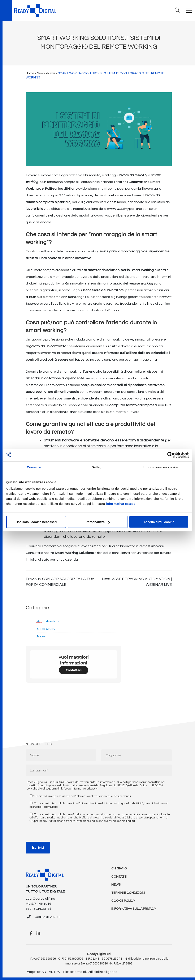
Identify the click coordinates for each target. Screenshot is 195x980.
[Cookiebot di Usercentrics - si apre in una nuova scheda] (170, 455)
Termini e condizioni (128, 894)
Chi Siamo (119, 869)
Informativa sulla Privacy (134, 911)
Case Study (46, 629)
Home (30, 73)
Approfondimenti (50, 621)
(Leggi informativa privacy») (81, 789)
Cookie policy (124, 902)
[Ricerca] (177, 10)
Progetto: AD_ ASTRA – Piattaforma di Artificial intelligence (72, 972)
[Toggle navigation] (189, 10)
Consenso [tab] (34, 467)
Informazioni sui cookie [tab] (161, 467)
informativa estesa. (121, 504)
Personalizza (98, 522)
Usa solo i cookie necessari (36, 522)
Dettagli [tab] (97, 467)
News (41, 73)
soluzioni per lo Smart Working (130, 270)
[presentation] (58, 834)
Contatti (120, 877)
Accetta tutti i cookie (159, 522)
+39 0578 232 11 (47, 917)
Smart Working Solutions (74, 553)
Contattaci (74, 670)
